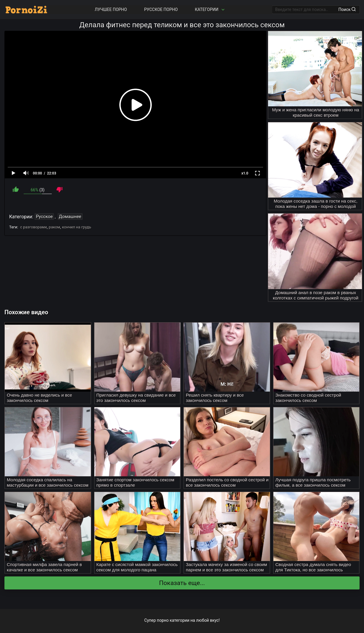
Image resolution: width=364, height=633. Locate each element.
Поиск (347, 9)
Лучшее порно (111, 9)
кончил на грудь (77, 227)
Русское (44, 217)
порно (163, 620)
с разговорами (33, 227)
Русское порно (161, 9)
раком (54, 227)
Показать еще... (182, 583)
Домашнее (70, 217)
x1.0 (245, 173)
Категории (210, 10)
